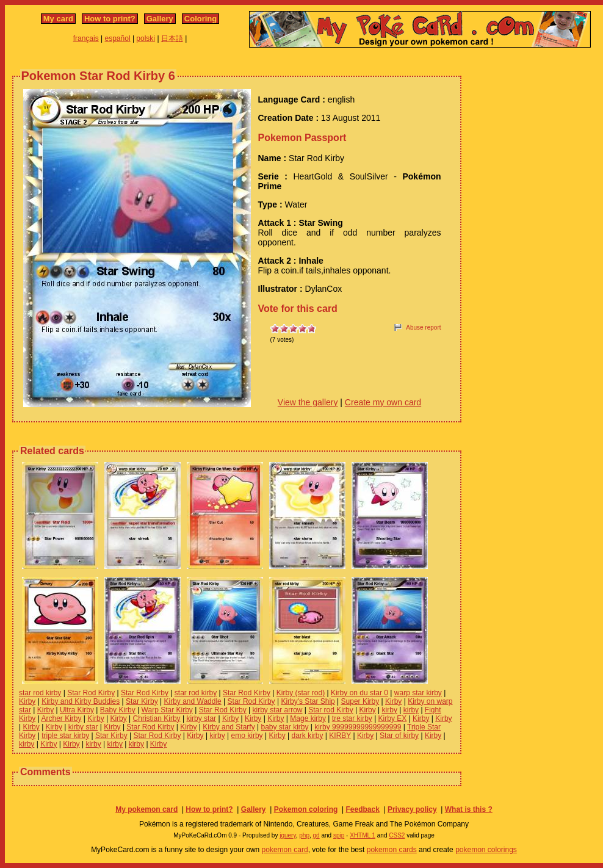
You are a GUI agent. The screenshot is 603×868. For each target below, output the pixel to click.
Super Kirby (360, 701)
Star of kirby (399, 736)
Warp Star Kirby (167, 710)
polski (146, 38)
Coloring (200, 19)
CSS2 (397, 835)
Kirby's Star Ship (308, 701)
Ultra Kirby (77, 710)
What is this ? (469, 809)
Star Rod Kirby (91, 693)
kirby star (201, 718)
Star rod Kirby (330, 710)
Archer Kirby (61, 718)
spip (339, 835)
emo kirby (247, 736)
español (118, 38)
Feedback (362, 809)
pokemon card (285, 850)
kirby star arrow (277, 710)
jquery (288, 835)
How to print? (110, 19)
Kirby (27, 701)
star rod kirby (40, 693)
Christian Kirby (157, 718)
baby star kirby (285, 727)
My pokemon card (146, 809)
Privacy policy (412, 809)
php (304, 835)
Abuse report (423, 327)
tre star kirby (352, 718)
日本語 (172, 38)
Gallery (160, 19)
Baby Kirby (118, 710)
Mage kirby (308, 718)
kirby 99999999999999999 (358, 727)
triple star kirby (65, 736)
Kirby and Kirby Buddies (81, 701)
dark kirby (308, 736)
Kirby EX (393, 718)
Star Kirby (142, 701)
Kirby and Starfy (229, 727)
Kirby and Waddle (193, 701)
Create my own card (383, 402)
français (86, 38)
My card (58, 19)
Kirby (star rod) (301, 693)
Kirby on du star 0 (359, 693)
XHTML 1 (363, 835)
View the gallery (308, 402)
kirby (390, 710)
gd (316, 835)
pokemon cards (392, 850)
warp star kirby (418, 693)
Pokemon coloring (306, 809)
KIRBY (340, 736)
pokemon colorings (486, 850)
